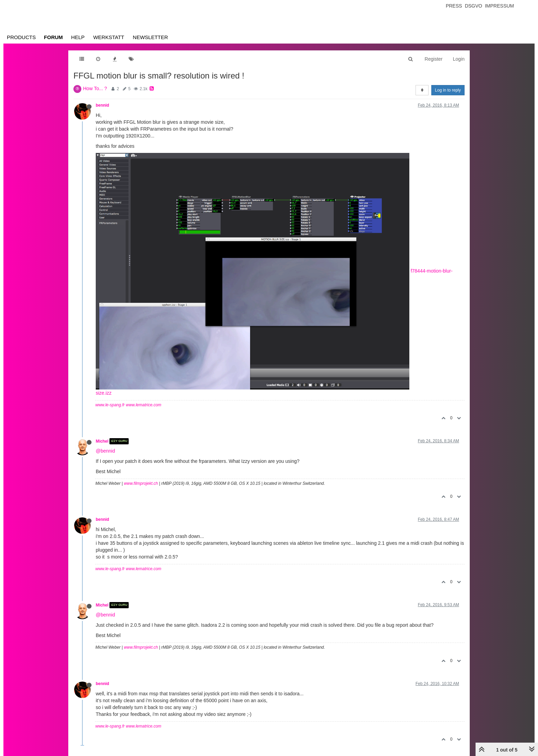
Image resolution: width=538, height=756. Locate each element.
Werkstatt (109, 37)
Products (21, 37)
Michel (102, 441)
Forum (53, 37)
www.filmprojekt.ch (141, 483)
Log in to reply (448, 90)
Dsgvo (474, 6)
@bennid (105, 451)
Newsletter (150, 37)
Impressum (499, 6)
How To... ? (95, 88)
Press (454, 6)
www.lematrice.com (144, 405)
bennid (102, 105)
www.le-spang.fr (110, 405)
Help (78, 37)
